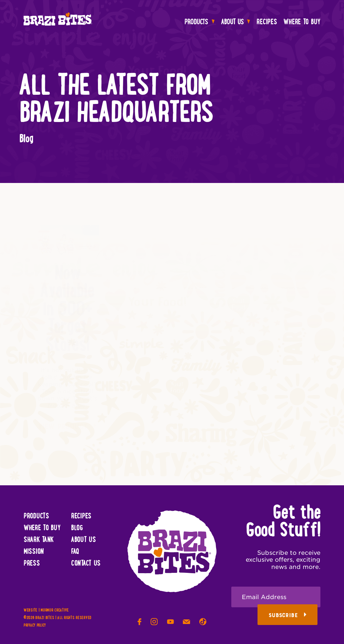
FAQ (75, 552)
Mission (34, 552)
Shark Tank (39, 540)
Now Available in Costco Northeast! (174, 295)
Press (32, 564)
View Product (67, 420)
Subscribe (288, 615)
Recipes (267, 22)
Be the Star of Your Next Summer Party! (277, 304)
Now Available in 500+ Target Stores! (67, 304)
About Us (236, 22)
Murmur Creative (55, 610)
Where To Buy (302, 22)
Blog (77, 528)
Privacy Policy (35, 626)
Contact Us (86, 564)
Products (200, 22)
